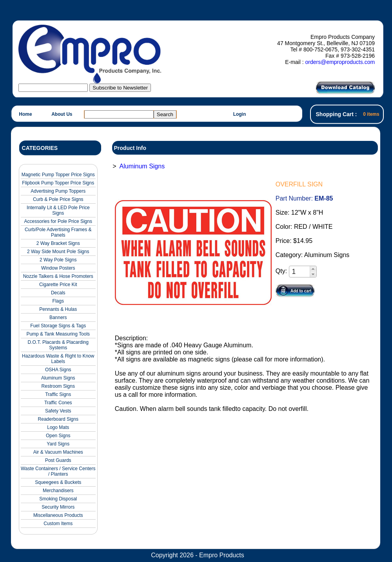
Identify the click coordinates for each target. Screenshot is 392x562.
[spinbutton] (300, 272)
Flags (58, 301)
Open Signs (58, 436)
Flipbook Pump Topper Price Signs (58, 183)
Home (25, 114)
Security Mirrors (58, 507)
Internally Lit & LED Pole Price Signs (58, 210)
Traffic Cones (58, 403)
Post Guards (58, 460)
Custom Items (58, 524)
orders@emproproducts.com (340, 62)
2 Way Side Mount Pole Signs (58, 252)
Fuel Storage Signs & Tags (58, 326)
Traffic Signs (58, 394)
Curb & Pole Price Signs (58, 199)
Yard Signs (58, 444)
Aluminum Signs (58, 378)
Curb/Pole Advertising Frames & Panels (58, 232)
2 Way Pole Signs (58, 260)
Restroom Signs (58, 386)
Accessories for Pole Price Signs (58, 221)
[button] (313, 269)
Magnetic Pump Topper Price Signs (58, 175)
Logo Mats (58, 427)
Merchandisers (58, 491)
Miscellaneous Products (58, 515)
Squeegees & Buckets (58, 482)
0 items (371, 114)
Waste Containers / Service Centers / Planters (58, 471)
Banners (58, 317)
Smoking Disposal (58, 499)
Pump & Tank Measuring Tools (58, 334)
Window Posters (58, 268)
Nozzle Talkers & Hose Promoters (58, 276)
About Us (62, 114)
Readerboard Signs (58, 419)
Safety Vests (58, 411)
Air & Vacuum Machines (58, 452)
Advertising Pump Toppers (58, 191)
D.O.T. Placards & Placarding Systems (58, 345)
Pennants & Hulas (58, 309)
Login (240, 114)
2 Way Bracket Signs (58, 243)
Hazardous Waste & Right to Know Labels (58, 359)
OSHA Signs (58, 370)
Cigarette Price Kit (58, 285)
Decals (58, 293)
